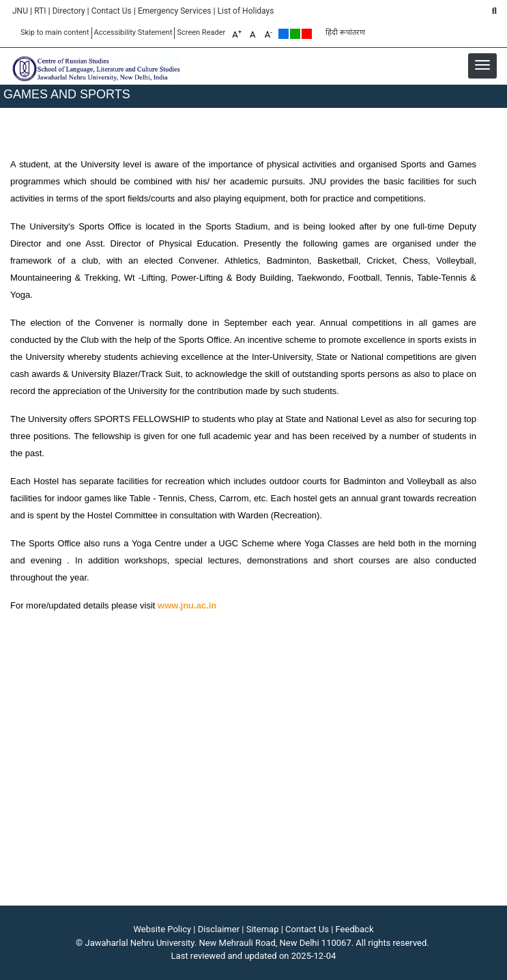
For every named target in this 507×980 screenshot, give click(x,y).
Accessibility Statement (133, 32)
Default (284, 34)
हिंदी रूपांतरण (345, 32)
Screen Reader (201, 32)
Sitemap (263, 929)
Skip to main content (55, 32)
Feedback (355, 929)
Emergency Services (175, 11)
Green (295, 34)
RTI (40, 11)
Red (307, 34)
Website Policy (163, 929)
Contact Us (112, 11)
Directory (69, 11)
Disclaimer (219, 929)
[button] (482, 65)
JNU (20, 11)
